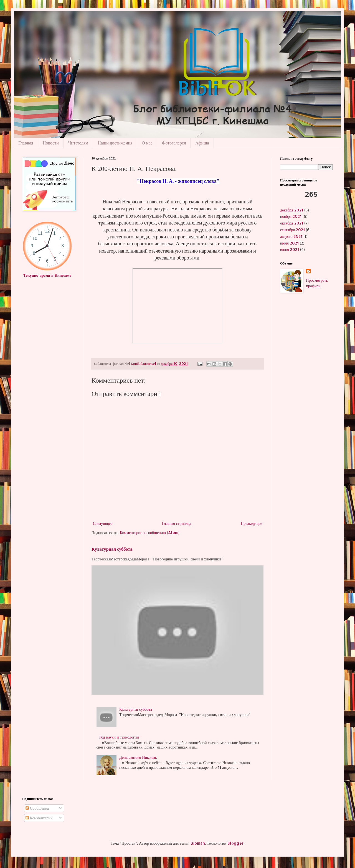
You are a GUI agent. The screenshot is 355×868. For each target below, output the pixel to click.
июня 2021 (290, 249)
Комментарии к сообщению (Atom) (150, 532)
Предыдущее (251, 523)
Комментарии (39, 818)
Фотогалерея (174, 143)
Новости (51, 143)
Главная (26, 143)
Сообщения (37, 808)
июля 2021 (289, 243)
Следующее (103, 523)
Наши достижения (115, 143)
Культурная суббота (112, 549)
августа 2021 (291, 236)
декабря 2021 (292, 210)
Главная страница (177, 523)
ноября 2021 (291, 216)
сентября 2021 (292, 230)
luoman (198, 843)
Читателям (78, 143)
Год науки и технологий (119, 737)
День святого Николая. (138, 757)
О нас (147, 143)
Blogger (235, 843)
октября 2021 (292, 223)
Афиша (202, 143)
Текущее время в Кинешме (47, 275)
